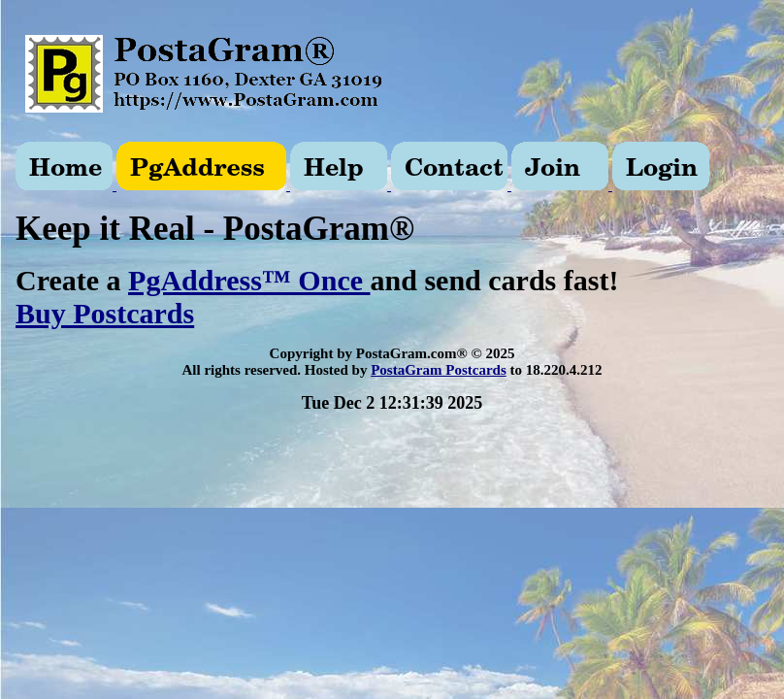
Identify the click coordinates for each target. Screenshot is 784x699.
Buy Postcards (105, 313)
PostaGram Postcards (439, 370)
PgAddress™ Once (249, 280)
